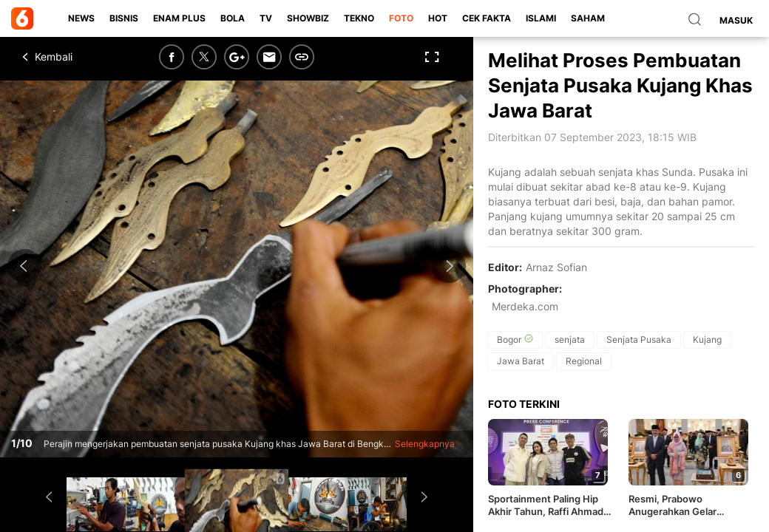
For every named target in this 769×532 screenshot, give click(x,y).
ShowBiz (308, 18)
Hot (438, 18)
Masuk (736, 20)
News (81, 18)
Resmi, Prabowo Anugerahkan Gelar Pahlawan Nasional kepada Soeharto (689, 505)
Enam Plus (179, 18)
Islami (541, 18)
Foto (401, 18)
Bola (233, 18)
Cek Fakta (487, 18)
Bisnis (124, 18)
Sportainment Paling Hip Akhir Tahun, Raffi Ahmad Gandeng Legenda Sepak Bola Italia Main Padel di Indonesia (546, 505)
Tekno (359, 18)
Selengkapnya (425, 444)
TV (266, 18)
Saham (588, 18)
